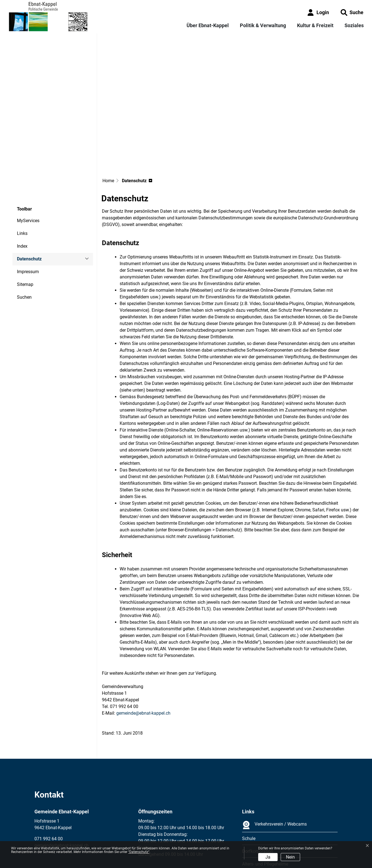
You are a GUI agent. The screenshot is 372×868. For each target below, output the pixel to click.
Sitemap (25, 234)
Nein (290, 857)
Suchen (24, 247)
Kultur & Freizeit (315, 25)
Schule (249, 789)
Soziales (354, 25)
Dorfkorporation (258, 801)
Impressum (28, 222)
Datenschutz (32, 211)
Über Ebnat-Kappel (208, 25)
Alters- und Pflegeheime (265, 814)
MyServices (28, 171)
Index (22, 196)
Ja (268, 857)
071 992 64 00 (49, 789)
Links (22, 183)
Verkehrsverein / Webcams (274, 775)
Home (108, 131)
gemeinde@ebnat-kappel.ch (143, 663)
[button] (352, 12)
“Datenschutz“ (139, 852)
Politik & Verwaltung (263, 25)
